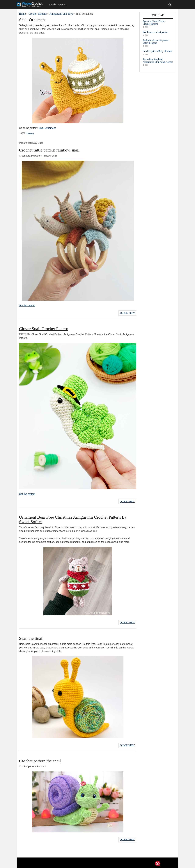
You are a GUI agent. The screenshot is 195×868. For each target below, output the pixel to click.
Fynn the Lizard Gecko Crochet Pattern (154, 23)
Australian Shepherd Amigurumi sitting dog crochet (158, 61)
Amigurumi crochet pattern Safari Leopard (156, 42)
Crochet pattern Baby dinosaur (158, 51)
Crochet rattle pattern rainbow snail (49, 150)
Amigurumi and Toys (61, 14)
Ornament (30, 133)
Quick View (127, 313)
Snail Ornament (47, 128)
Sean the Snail (31, 637)
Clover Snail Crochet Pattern (44, 328)
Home (22, 14)
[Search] (170, 5)
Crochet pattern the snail (40, 760)
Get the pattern (27, 305)
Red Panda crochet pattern (155, 32)
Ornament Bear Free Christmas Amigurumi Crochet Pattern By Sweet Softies (73, 519)
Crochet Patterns (57, 4)
